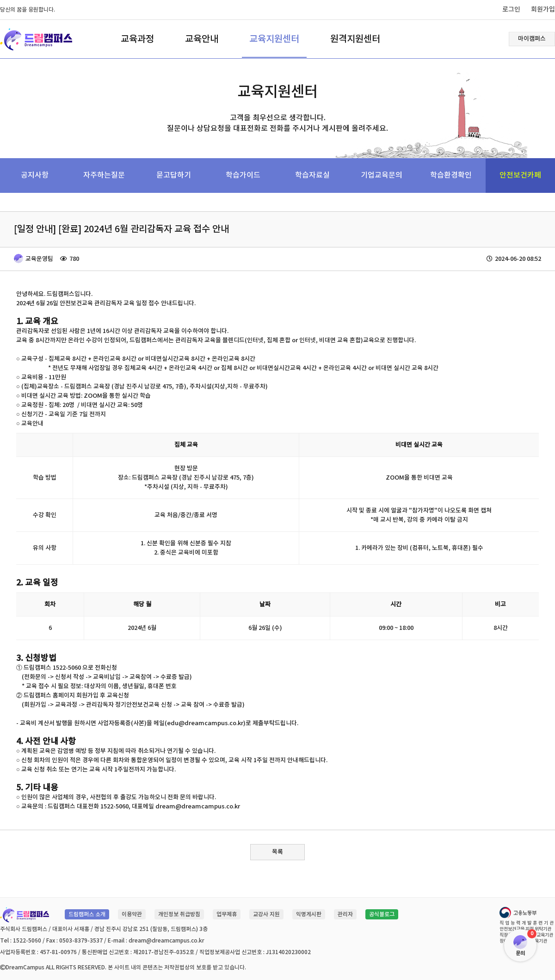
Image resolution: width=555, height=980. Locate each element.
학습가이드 (243, 175)
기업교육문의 (382, 175)
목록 (277, 852)
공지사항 (35, 175)
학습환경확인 (451, 175)
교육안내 (202, 39)
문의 (520, 953)
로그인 (511, 9)
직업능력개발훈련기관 (527, 923)
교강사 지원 (266, 914)
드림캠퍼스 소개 (87, 914)
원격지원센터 (355, 39)
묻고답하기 (174, 175)
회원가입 (543, 9)
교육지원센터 (274, 39)
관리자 (345, 914)
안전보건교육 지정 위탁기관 (525, 929)
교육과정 (137, 39)
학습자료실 (312, 175)
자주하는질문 (104, 175)
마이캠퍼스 (532, 39)
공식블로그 (382, 914)
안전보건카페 (520, 175)
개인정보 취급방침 (179, 914)
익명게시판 (309, 914)
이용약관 (132, 914)
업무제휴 (227, 914)
